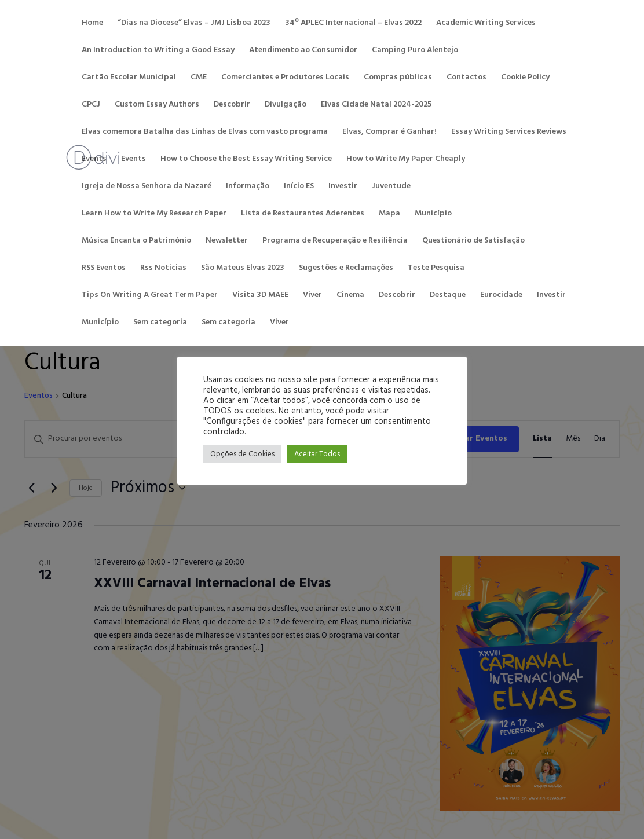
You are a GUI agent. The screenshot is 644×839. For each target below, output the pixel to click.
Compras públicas (398, 78)
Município (433, 214)
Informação (248, 186)
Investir (343, 186)
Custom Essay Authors (157, 105)
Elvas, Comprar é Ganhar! (389, 132)
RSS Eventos (104, 268)
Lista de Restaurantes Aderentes (303, 214)
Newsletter (227, 241)
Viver (312, 295)
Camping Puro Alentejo (415, 50)
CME (199, 78)
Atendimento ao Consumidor (303, 50)
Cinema (350, 295)
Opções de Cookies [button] (242, 454)
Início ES (299, 186)
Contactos (466, 78)
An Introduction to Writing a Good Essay (158, 50)
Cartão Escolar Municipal (129, 78)
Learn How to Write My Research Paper (154, 214)
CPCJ (91, 105)
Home (92, 23)
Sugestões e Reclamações (346, 268)
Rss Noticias (163, 268)
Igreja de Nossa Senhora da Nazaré (147, 186)
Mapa (389, 214)
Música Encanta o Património (136, 241)
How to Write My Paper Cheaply (406, 159)
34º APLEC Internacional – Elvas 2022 (353, 23)
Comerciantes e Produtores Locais (285, 78)
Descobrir (232, 105)
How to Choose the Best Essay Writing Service (246, 159)
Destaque (448, 295)
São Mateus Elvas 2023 (243, 268)
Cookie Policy (525, 78)
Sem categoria (160, 323)
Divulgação (286, 105)
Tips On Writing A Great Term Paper (150, 295)
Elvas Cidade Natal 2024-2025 (376, 105)
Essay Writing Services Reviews (509, 132)
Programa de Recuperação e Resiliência (335, 241)
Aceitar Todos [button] (317, 454)
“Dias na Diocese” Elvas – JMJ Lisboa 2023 (194, 23)
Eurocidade (501, 295)
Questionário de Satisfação (473, 241)
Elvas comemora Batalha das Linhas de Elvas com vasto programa (205, 132)
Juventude (391, 186)
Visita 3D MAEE (260, 295)
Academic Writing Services (486, 23)
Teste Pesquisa (436, 268)
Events (94, 159)
